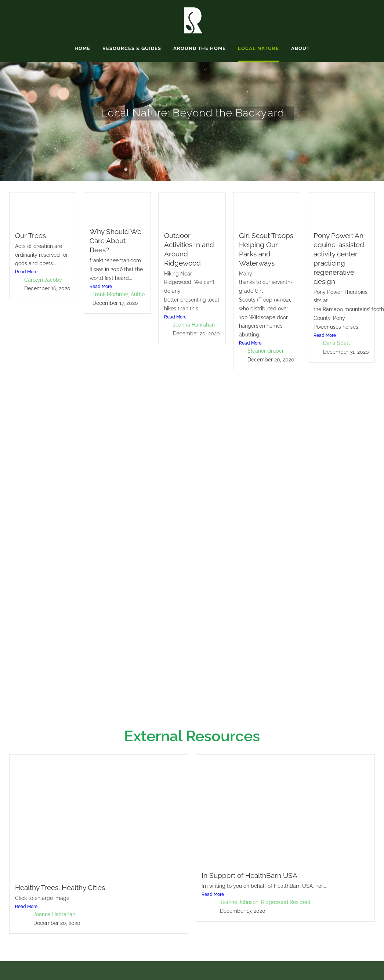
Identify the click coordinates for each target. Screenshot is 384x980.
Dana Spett (337, 343)
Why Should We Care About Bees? (115, 241)
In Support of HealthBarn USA (249, 875)
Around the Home (200, 48)
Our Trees (30, 235)
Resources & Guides (132, 48)
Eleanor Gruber (266, 351)
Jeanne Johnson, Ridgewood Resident (265, 902)
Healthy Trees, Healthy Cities (60, 887)
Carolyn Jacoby (43, 280)
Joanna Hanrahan (194, 325)
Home (82, 48)
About (300, 48)
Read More (26, 272)
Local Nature (258, 48)
